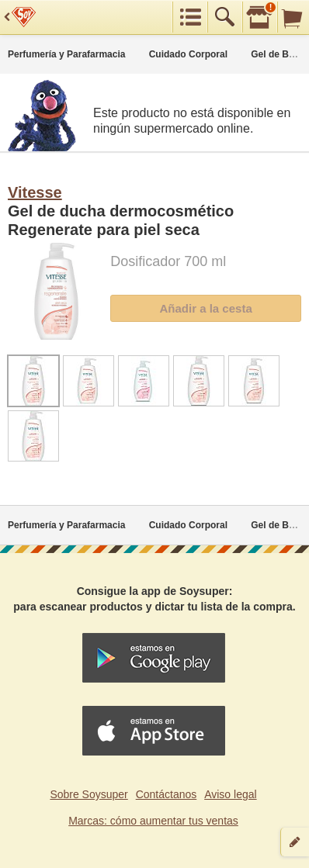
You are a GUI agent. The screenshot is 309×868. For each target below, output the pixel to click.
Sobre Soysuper (89, 794)
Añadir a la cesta (206, 308)
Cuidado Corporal (188, 54)
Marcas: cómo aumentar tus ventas (153, 821)
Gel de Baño (278, 54)
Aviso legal (230, 794)
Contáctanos (167, 794)
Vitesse (35, 192)
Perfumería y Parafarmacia (66, 54)
